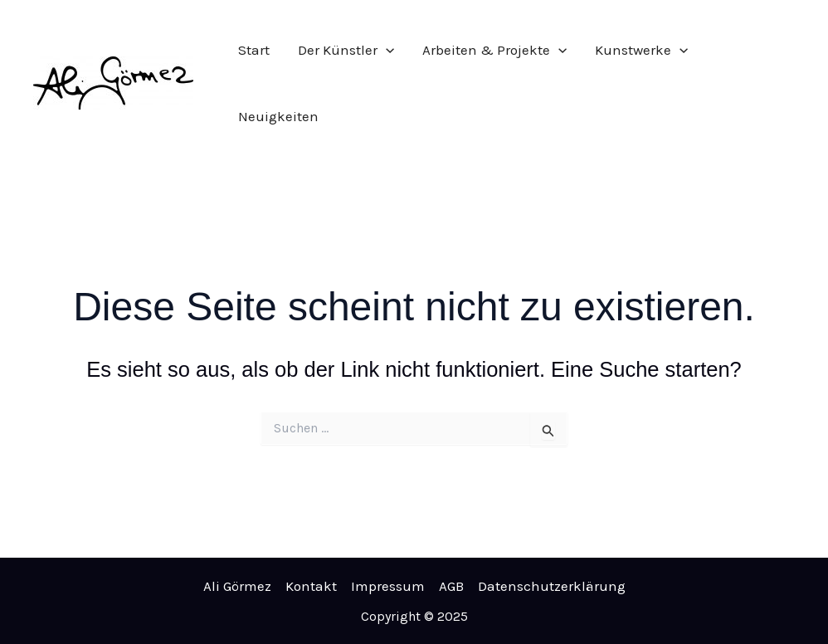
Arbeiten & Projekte (494, 50)
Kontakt (311, 586)
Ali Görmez (237, 586)
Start (254, 50)
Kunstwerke (641, 50)
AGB (451, 586)
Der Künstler (346, 50)
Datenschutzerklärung (552, 586)
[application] (386, 50)
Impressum (388, 586)
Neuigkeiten (278, 116)
